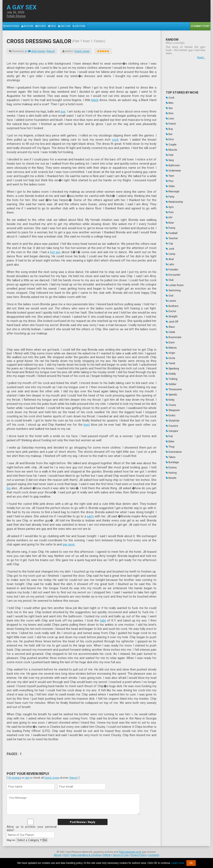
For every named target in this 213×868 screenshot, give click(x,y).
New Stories (11, 26)
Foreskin (172, 270)
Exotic (171, 415)
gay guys (69, 544)
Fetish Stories (16, 16)
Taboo (171, 457)
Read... (201, 57)
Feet (170, 155)
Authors (27, 26)
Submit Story (200, 26)
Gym (170, 207)
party (90, 516)
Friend (171, 124)
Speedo (171, 395)
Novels (171, 478)
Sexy (170, 160)
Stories (41, 26)
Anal (170, 259)
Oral (170, 296)
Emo (170, 139)
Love (170, 119)
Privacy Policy (138, 855)
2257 (66, 855)
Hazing (171, 473)
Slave (170, 327)
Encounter (173, 275)
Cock (170, 98)
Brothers (172, 306)
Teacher (172, 238)
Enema (171, 468)
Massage (173, 191)
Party (170, 197)
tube (103, 620)
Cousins (172, 426)
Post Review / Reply (83, 822)
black (95, 100)
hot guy (55, 252)
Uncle (170, 358)
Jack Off (172, 322)
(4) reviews (14, 778)
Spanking (172, 369)
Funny (171, 228)
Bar (169, 134)
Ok (191, 863)
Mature (171, 348)
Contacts (154, 855)
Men (170, 103)
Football (172, 233)
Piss (170, 181)
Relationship (174, 202)
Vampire (172, 431)
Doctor (171, 311)
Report (51, 51)
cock (115, 140)
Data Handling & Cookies (86, 855)
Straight (172, 316)
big (9, 488)
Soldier (171, 384)
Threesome (174, 389)
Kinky (170, 400)
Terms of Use (121, 855)
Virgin (170, 353)
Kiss (170, 113)
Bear (170, 223)
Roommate (174, 337)
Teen (170, 176)
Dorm (170, 343)
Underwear (173, 171)
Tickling (172, 379)
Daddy (171, 374)
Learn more (178, 863)
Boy (169, 129)
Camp (170, 254)
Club (170, 280)
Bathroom (173, 165)
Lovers (171, 301)
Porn (170, 212)
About (58, 855)
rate (27, 778)
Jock (170, 249)
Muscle (171, 150)
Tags (52, 26)
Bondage (172, 462)
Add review (37, 51)
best (87, 425)
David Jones (82, 51)
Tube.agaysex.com (130, 852)
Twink (170, 363)
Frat (169, 436)
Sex (169, 108)
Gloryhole (173, 421)
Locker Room (175, 285)
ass (63, 111)
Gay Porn (79, 26)
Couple (171, 145)
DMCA (107, 855)
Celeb (170, 332)
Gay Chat (64, 26)
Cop (169, 244)
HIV (169, 218)
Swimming (173, 290)
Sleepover (173, 410)
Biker (170, 442)
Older (170, 186)
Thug (170, 447)
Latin (170, 264)
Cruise (171, 405)
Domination (174, 452)
